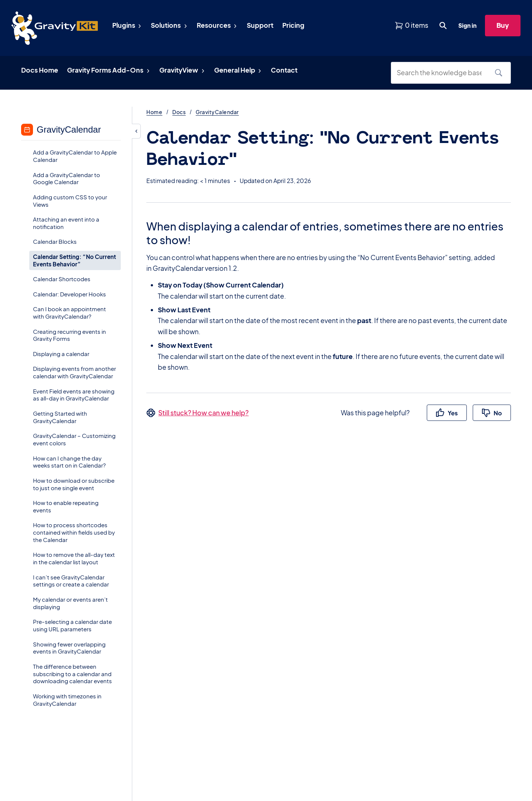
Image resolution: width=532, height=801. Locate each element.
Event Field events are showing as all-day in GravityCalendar (74, 395)
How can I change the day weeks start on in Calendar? (69, 462)
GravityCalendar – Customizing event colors (74, 439)
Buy (503, 25)
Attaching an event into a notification (66, 223)
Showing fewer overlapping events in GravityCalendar (69, 648)
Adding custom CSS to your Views (70, 201)
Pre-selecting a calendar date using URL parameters (72, 625)
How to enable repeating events (66, 506)
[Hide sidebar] (136, 131)
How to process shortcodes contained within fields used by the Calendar (74, 532)
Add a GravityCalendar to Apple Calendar (75, 156)
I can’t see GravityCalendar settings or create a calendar (71, 581)
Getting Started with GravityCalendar (60, 417)
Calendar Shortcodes (62, 279)
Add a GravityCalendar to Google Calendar (66, 178)
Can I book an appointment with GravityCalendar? (69, 313)
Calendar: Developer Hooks (69, 294)
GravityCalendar (217, 112)
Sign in (467, 25)
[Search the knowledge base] (442, 73)
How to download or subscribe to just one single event (74, 484)
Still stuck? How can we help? (203, 413)
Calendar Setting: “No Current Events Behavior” (74, 260)
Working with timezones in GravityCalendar (67, 700)
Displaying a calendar (61, 354)
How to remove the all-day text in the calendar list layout (74, 558)
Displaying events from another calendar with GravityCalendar (74, 372)
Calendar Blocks (55, 241)
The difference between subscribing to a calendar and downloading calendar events (72, 674)
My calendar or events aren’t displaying (70, 603)
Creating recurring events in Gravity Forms (69, 335)
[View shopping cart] (411, 25)
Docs (179, 112)
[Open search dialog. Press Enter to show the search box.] (443, 26)
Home (154, 112)
